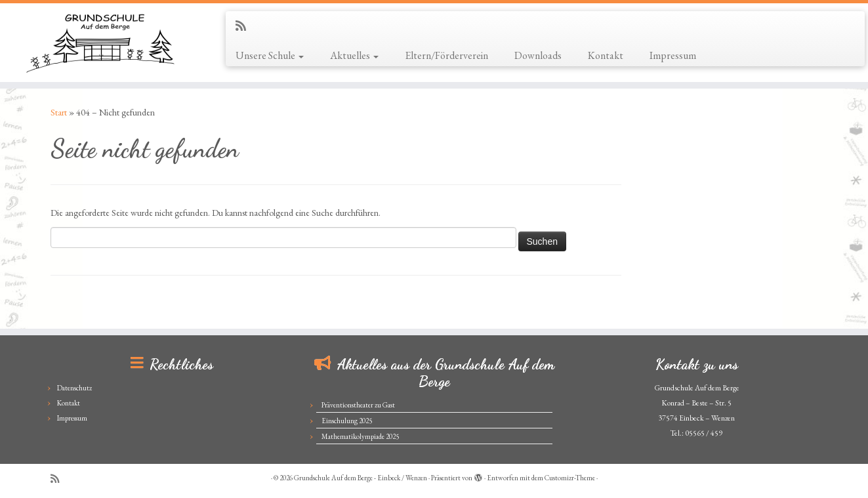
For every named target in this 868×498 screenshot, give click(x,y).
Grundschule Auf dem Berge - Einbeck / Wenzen (361, 478)
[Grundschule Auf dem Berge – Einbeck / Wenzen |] (100, 43)
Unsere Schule (270, 55)
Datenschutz (74, 388)
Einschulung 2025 (347, 421)
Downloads (538, 55)
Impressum (673, 55)
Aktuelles (354, 55)
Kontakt (606, 55)
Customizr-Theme (570, 478)
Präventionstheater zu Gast (358, 405)
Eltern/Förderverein (446, 55)
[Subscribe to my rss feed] (245, 26)
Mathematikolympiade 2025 (360, 436)
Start (59, 112)
